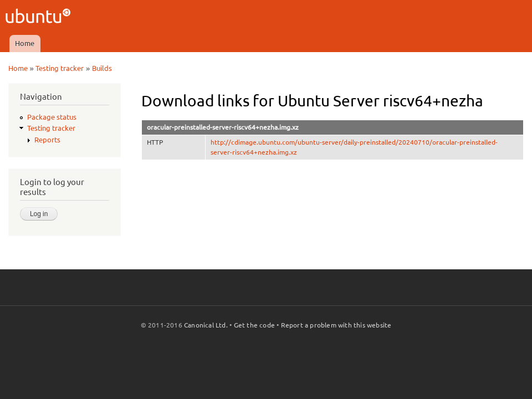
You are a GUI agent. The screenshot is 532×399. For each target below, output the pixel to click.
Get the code (254, 325)
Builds (102, 68)
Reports (47, 140)
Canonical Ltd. (206, 325)
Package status (52, 117)
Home (25, 43)
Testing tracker (60, 68)
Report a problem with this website (336, 325)
